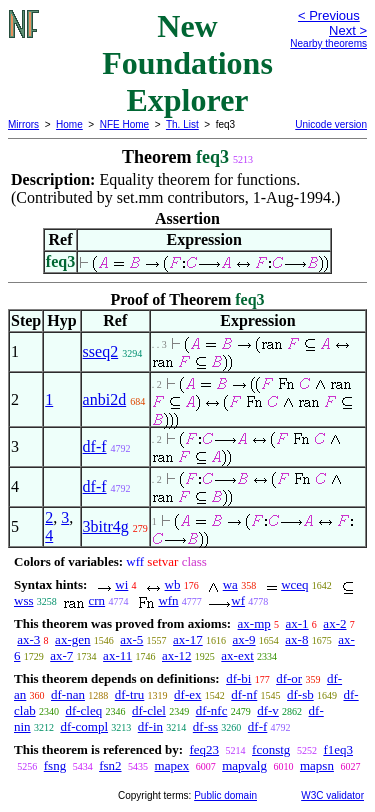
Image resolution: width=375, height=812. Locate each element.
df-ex (187, 694)
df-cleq (83, 710)
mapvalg (244, 765)
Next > (348, 30)
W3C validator (332, 795)
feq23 (204, 749)
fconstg (271, 749)
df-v (268, 710)
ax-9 (243, 639)
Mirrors (23, 124)
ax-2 (334, 623)
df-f (95, 446)
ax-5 (131, 639)
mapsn (317, 765)
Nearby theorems (328, 43)
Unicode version (331, 124)
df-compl (84, 726)
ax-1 (297, 623)
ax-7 (61, 655)
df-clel (149, 710)
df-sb (300, 694)
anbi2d (105, 399)
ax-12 (177, 655)
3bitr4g (106, 526)
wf (238, 600)
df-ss (205, 726)
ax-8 (296, 639)
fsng (55, 765)
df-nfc (212, 710)
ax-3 (28, 639)
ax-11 (117, 655)
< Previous (329, 15)
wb (173, 584)
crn (97, 600)
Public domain (225, 795)
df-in (150, 726)
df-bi (238, 678)
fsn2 (110, 765)
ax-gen (72, 639)
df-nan (68, 694)
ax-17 (188, 639)
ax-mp (254, 623)
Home (69, 124)
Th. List (182, 124)
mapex (172, 765)
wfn (168, 600)
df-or (289, 678)
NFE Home (124, 124)
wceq (294, 584)
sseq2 (101, 351)
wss (24, 600)
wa (230, 584)
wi (121, 584)
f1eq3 (338, 749)
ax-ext (237, 655)
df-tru (130, 694)
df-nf (244, 694)
